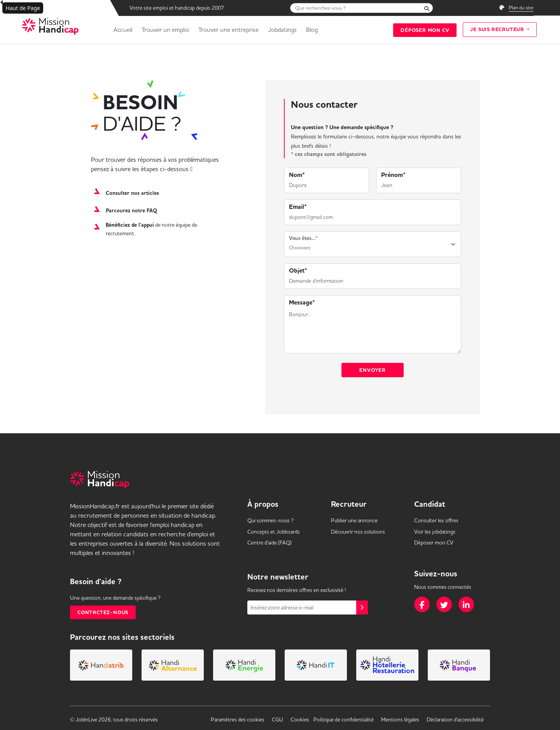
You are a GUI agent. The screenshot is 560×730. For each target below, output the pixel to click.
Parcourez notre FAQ (131, 211)
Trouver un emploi (165, 30)
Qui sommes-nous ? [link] (270, 520)
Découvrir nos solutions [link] (358, 532)
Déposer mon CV (425, 30)
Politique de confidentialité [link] (344, 719)
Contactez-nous (103, 612)
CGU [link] (277, 719)
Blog (312, 30)
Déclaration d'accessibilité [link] (455, 719)
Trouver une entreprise (228, 30)
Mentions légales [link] (400, 719)
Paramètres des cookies (238, 719)
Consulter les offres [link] (436, 520)
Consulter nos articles (132, 193)
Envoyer (373, 370)
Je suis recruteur (498, 29)
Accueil (123, 30)
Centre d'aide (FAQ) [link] (269, 543)
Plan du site (521, 7)
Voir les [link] (435, 532)
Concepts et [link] (274, 532)
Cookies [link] (300, 719)
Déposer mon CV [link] (434, 543)
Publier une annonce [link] (354, 520)
